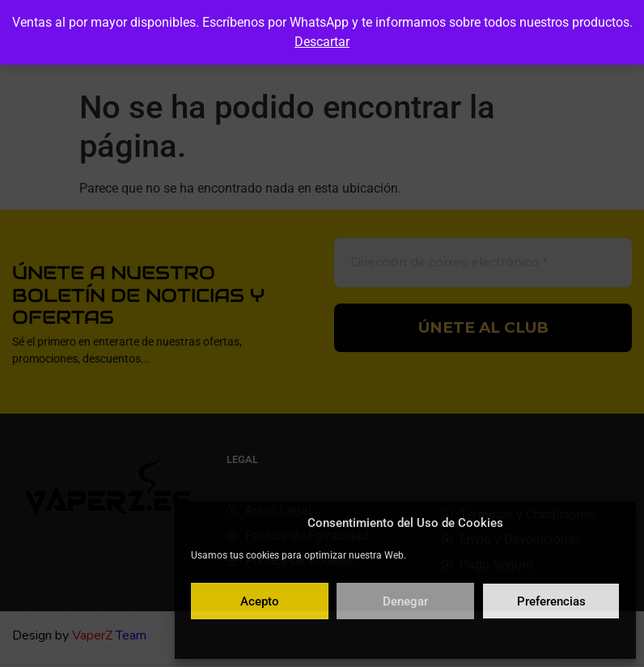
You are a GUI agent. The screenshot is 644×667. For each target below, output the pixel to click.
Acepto (260, 601)
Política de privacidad (423, 638)
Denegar (405, 601)
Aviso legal (502, 638)
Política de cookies (326, 638)
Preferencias (551, 601)
